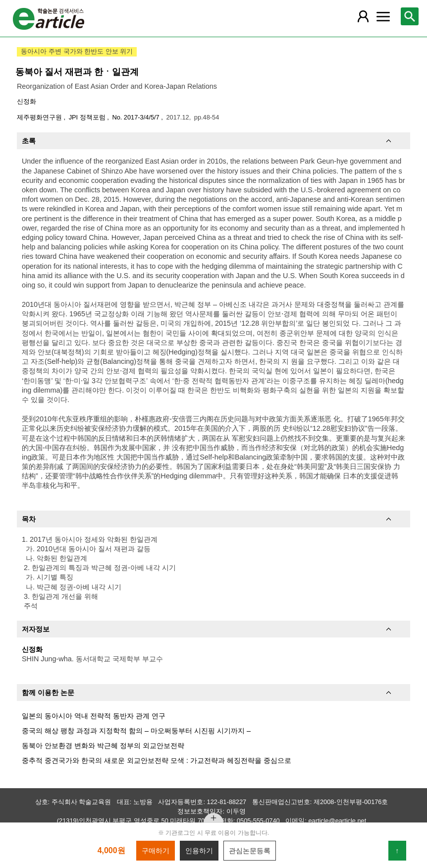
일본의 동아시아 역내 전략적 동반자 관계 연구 (94, 716)
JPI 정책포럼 (88, 117)
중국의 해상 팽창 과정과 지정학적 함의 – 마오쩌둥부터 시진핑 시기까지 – (136, 731)
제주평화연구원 (40, 117)
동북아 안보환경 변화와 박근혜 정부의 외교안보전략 (103, 746)
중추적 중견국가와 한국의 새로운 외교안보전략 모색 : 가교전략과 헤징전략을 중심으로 (157, 760)
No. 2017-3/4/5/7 (136, 117)
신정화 (27, 101)
